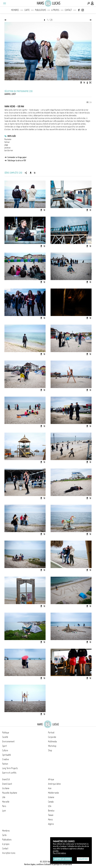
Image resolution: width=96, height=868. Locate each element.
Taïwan (51, 815)
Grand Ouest (7, 784)
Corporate (52, 737)
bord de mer (9, 150)
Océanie (51, 797)
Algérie (51, 824)
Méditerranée (53, 793)
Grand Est (6, 779)
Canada (51, 802)
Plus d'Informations (59, 853)
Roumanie (8, 139)
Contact (68, 10)
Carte (27, 10)
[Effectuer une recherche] (88, 3)
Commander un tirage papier (17, 157)
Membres (15, 10)
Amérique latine (54, 784)
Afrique (51, 779)
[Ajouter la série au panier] (35, 173)
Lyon (4, 811)
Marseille (6, 802)
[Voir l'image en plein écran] (90, 82)
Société (5, 737)
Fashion (5, 764)
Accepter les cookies (62, 859)
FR (87, 102)
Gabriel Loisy (10, 94)
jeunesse (7, 148)
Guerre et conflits (9, 773)
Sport (4, 746)
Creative (6, 759)
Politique (6, 733)
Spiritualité (7, 755)
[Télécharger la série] (31, 173)
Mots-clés (12, 136)
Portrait (51, 733)
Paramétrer (83, 859)
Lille (4, 797)
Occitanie (6, 788)
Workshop (52, 746)
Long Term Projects (10, 768)
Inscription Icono (9, 853)
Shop (50, 750)
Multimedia (52, 741)
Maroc (51, 820)
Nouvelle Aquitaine (10, 793)
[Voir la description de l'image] (87, 82)
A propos (55, 10)
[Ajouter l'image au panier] (84, 82)
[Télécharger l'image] (81, 82)
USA (50, 806)
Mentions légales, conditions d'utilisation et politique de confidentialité (48, 864)
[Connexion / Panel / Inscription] (92, 3)
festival (7, 142)
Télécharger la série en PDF (17, 161)
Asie (50, 788)
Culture (5, 750)
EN (91, 102)
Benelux (51, 811)
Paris (4, 806)
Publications (41, 10)
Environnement (8, 741)
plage (6, 145)
